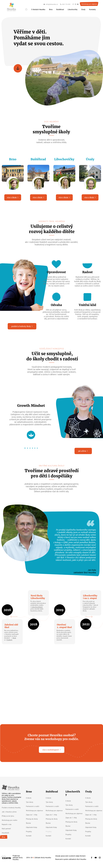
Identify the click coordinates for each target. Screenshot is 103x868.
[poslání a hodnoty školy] (22, 326)
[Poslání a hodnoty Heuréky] (12, 808)
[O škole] (34, 798)
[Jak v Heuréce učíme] (12, 812)
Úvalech (9, 640)
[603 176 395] (65, 4)
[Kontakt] (34, 836)
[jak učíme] (83, 451)
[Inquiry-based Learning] (32, 448)
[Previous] (14, 617)
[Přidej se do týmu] (12, 816)
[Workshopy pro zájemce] (89, 4)
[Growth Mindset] (25, 448)
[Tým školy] (34, 802)
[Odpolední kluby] (34, 827)
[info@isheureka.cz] (51, 4)
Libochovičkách (37, 607)
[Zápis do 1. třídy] (34, 815)
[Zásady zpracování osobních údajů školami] (71, 856)
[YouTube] (78, 4)
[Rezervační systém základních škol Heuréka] (71, 859)
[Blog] (12, 837)
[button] (38, 10)
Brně (14, 638)
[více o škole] (13, 197)
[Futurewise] (28, 448)
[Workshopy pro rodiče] (12, 820)
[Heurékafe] (12, 833)
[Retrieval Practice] (35, 448)
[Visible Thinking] (30, 448)
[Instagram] (75, 4)
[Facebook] (73, 4)
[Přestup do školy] (34, 819)
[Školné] (34, 823)
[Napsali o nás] (12, 824)
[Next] (89, 617)
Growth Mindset (31, 406)
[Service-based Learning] (37, 448)
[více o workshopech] (52, 750)
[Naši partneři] (12, 829)
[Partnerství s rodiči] (34, 806)
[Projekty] (34, 832)
